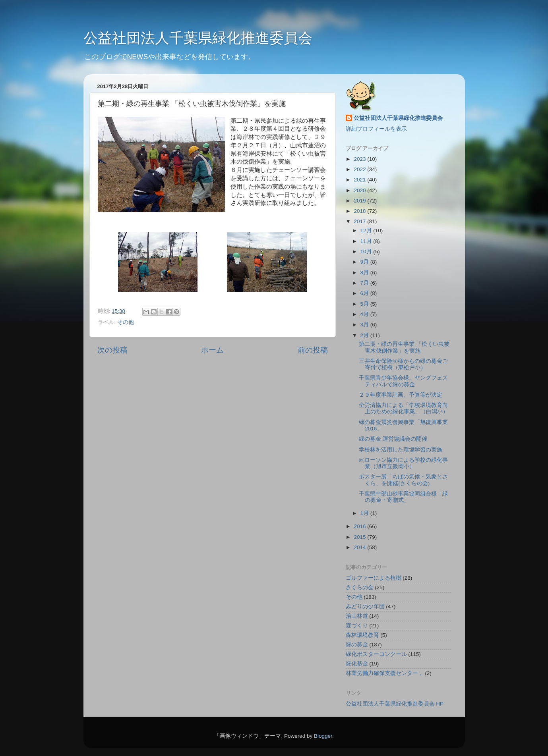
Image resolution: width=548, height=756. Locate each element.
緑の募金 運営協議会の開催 (393, 439)
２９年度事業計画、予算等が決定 (401, 395)
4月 (365, 314)
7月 (365, 283)
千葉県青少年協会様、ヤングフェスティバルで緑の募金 (403, 381)
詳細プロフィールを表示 (376, 129)
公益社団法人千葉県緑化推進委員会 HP (395, 704)
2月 (365, 335)
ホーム (212, 350)
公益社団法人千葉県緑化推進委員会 (198, 38)
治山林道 (357, 616)
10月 (367, 252)
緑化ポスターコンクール (376, 654)
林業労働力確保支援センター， (385, 673)
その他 (126, 322)
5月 (365, 304)
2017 (360, 221)
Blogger (323, 736)
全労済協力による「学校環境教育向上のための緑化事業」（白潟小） (404, 408)
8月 (365, 273)
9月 (365, 262)
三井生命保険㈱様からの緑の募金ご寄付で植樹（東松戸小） (403, 364)
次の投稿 (112, 350)
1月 (365, 513)
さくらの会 (360, 587)
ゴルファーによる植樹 (374, 578)
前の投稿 (313, 350)
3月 (365, 325)
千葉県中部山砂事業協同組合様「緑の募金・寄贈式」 (403, 497)
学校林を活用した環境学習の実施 (401, 450)
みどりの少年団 (365, 607)
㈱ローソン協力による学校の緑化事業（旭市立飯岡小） (403, 463)
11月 (367, 241)
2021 (360, 180)
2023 (360, 159)
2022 (360, 169)
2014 (360, 547)
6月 (365, 293)
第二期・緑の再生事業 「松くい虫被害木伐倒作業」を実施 (404, 347)
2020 (360, 190)
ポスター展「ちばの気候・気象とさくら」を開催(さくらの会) (403, 480)
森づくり (357, 626)
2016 (360, 526)
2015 (360, 537)
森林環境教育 (362, 635)
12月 (367, 230)
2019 (360, 201)
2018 (360, 211)
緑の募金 (357, 645)
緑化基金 (357, 664)
